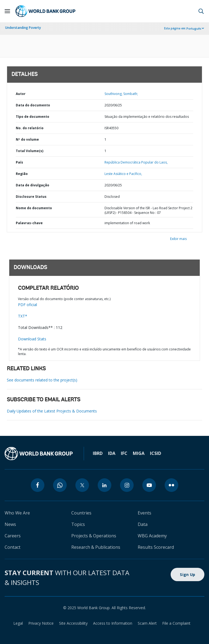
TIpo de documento (33, 117)
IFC (124, 453)
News (10, 524)
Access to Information (113, 623)
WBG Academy (152, 536)
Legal (18, 623)
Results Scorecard (156, 547)
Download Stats (32, 339)
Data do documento (33, 105)
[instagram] (127, 485)
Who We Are (17, 513)
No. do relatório (30, 128)
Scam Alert (147, 623)
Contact (13, 547)
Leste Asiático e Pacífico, (123, 174)
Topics (78, 524)
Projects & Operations (94, 536)
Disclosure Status (31, 197)
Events (145, 513)
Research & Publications (96, 547)
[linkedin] (104, 485)
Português (194, 29)
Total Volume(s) (30, 151)
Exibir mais (178, 239)
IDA (112, 453)
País (19, 162)
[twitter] (82, 485)
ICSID (156, 453)
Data (143, 524)
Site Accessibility (73, 623)
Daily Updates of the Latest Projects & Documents (52, 411)
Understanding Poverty (23, 28)
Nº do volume (27, 139)
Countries (81, 513)
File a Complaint (176, 623)
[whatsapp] (60, 485)
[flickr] (171, 485)
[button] (201, 11)
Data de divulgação (33, 185)
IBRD (98, 453)
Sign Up (188, 574)
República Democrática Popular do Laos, (136, 162)
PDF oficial (27, 305)
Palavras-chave (29, 223)
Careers (13, 536)
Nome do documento (34, 208)
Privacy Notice (41, 623)
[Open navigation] (7, 11)
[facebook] (38, 485)
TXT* (23, 316)
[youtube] (149, 485)
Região (22, 174)
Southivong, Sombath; (121, 94)
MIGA (139, 453)
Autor (21, 94)
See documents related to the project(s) (42, 380)
